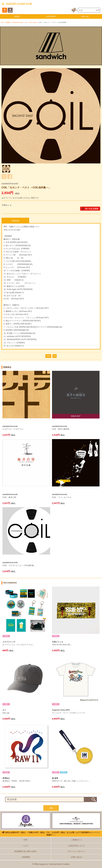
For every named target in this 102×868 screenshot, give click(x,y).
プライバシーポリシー (77, 851)
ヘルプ (25, 846)
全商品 (8, 22)
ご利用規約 (25, 857)
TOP (2, 22)
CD (26, 22)
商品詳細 (15, 221)
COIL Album (33, 22)
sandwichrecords (18, 22)
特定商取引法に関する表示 (25, 851)
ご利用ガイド (77, 840)
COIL (48, 356)
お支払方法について (77, 846)
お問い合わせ (77, 857)
